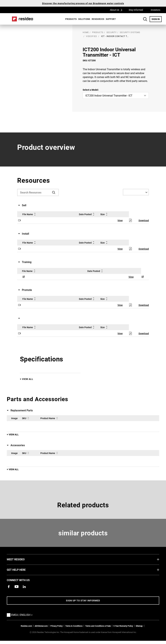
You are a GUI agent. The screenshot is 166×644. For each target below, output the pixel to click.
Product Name (50, 418)
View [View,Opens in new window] (120, 220)
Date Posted (87, 214)
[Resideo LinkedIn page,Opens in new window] (24, 587)
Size (104, 214)
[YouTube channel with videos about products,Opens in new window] (17, 587)
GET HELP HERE (21, 570)
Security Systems (130, 32)
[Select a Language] (136, 192)
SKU (26, 418)
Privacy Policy (56, 626)
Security (112, 32)
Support (111, 19)
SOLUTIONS (84, 19)
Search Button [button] (145, 19)
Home (23, 19)
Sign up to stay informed (83, 600)
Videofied (91, 36)
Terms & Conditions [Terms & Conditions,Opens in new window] (74, 626)
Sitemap (139, 626)
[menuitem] (70, 19)
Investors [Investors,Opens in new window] (155, 10)
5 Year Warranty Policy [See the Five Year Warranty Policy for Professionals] (123, 626)
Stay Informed (136, 10)
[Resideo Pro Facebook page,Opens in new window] (9, 587)
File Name (30, 214)
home (86, 32)
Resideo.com (26, 626)
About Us (117, 10)
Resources (98, 19)
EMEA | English (23, 615)
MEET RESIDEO (21, 559)
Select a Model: (91, 90)
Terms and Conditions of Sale (98, 626)
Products (71, 19)
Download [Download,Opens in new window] (144, 220)
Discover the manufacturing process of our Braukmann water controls (83, 3)
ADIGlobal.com (41, 626)
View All (28, 379)
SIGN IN (157, 19)
